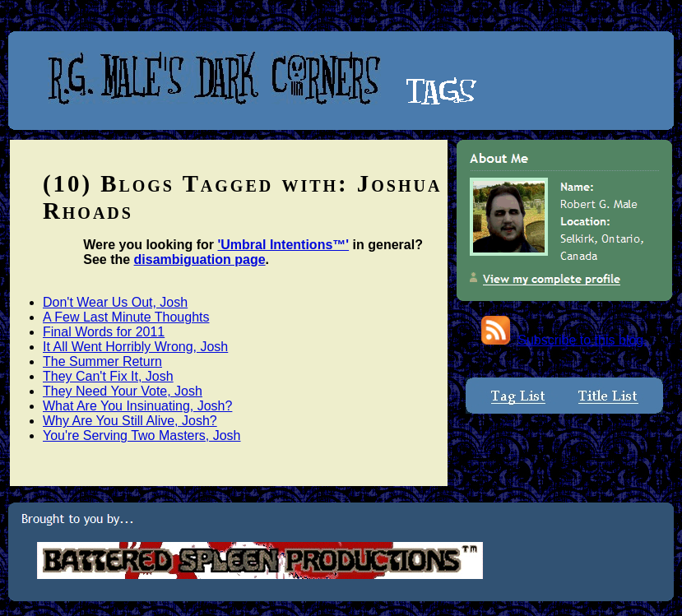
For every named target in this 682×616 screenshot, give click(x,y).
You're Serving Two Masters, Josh (142, 435)
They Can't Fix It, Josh (108, 376)
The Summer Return (102, 361)
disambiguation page (200, 259)
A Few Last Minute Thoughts (126, 317)
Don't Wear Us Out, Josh (115, 302)
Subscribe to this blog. (582, 340)
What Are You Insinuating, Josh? (137, 406)
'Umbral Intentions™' (284, 245)
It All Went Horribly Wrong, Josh (135, 347)
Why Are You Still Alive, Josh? (130, 421)
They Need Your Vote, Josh (123, 391)
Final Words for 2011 (104, 332)
